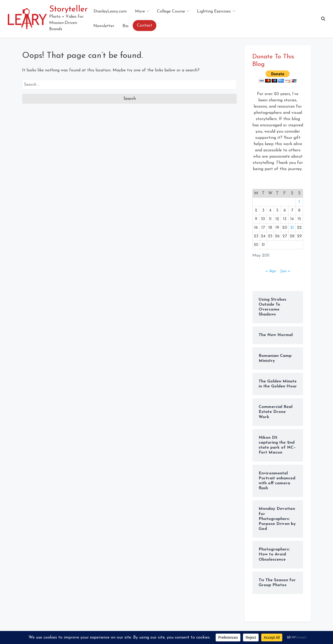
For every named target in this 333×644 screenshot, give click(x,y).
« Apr (271, 271)
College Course (171, 11)
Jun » (285, 271)
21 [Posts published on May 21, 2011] (292, 228)
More (140, 11)
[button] (323, 19)
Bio (126, 26)
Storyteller (68, 9)
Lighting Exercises (214, 11)
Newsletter (104, 26)
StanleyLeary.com (110, 11)
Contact (145, 26)
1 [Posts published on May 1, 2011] (299, 202)
